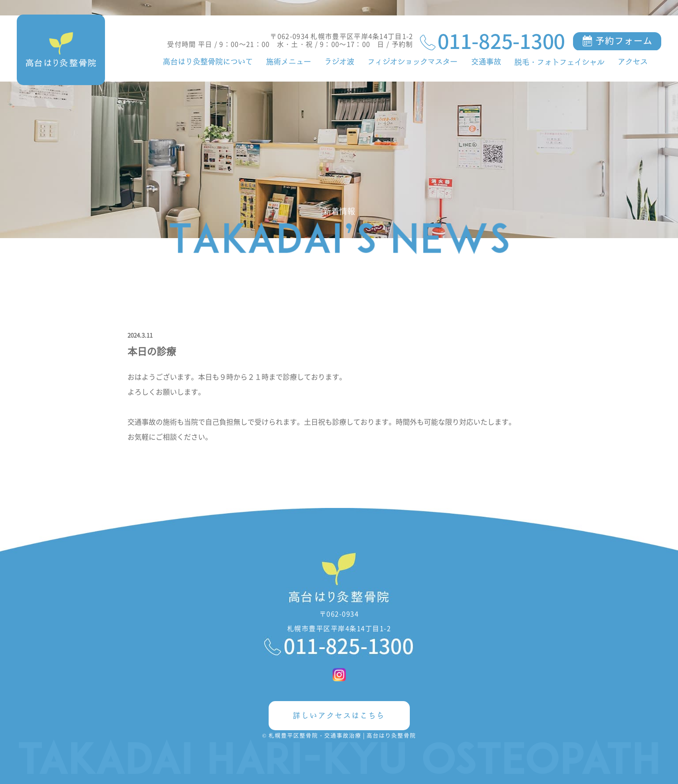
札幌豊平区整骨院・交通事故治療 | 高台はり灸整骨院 (342, 735)
